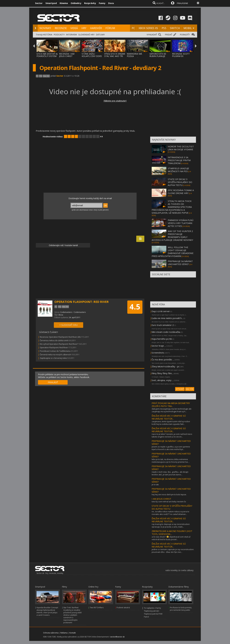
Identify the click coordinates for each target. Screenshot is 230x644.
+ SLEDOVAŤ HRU (69, 325)
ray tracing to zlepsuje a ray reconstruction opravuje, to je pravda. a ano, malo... (171, 525)
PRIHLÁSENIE (182, 3)
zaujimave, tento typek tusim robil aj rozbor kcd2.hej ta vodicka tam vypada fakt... (171, 423)
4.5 (135, 307)
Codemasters (66, 312)
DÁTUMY (100, 35)
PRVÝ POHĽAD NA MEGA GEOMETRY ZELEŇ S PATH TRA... (171, 405)
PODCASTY (59, 35)
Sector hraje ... (159, 346)
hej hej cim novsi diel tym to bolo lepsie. (169, 494)
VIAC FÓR (190, 389)
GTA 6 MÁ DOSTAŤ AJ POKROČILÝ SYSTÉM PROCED (47, 56)
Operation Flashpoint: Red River (54, 347)
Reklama (64, 633)
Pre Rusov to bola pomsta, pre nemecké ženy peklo (181, 609)
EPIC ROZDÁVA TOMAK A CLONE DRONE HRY (181, 192)
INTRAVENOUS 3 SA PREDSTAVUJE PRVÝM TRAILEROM (179, 160)
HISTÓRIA (48, 35)
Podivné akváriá (123, 608)
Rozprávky (90, 3)
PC (133, 28)
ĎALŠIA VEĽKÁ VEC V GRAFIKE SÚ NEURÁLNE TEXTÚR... (169, 417)
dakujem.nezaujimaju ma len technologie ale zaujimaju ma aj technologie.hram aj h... (172, 410)
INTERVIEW (71, 35)
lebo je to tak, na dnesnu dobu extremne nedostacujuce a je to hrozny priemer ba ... (171, 461)
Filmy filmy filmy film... (162, 373)
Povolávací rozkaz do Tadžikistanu (55, 351)
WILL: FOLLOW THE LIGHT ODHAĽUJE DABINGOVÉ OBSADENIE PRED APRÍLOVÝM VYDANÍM (173, 252)
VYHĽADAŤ (152, 35)
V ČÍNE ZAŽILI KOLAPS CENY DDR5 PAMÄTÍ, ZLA (92, 56)
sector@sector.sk (117, 637)
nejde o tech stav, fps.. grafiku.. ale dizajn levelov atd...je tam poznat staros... (170, 473)
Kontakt (73, 633)
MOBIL (188, 28)
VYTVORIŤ (180, 389)
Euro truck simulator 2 (163, 325)
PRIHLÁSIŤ (53, 382)
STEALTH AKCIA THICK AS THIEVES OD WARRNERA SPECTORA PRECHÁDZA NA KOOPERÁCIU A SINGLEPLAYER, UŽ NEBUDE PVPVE (172, 207)
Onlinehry (76, 3)
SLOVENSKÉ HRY (86, 35)
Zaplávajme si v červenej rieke (53, 358)
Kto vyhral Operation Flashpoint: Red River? (59, 344)
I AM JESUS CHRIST (161, 499)
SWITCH (175, 28)
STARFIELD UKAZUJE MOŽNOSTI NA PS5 (178, 170)
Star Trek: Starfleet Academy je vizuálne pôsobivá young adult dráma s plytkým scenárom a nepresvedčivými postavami (72, 615)
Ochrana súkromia (51, 633)
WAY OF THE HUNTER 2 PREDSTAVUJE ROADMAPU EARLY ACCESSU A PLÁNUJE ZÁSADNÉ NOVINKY (172, 236)
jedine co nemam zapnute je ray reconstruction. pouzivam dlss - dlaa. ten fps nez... (173, 551)
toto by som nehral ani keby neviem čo (169, 502)
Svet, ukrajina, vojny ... (162, 380)
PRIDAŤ (169, 35)
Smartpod (51, 3)
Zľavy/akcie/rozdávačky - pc (166, 366)
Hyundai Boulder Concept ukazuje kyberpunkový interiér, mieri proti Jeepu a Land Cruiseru (47, 611)
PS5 (164, 28)
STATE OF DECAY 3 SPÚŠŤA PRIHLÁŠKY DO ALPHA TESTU (180, 182)
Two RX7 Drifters (97, 608)
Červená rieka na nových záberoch (55, 355)
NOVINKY (45, 28)
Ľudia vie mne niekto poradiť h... (167, 318)
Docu (111, 3)
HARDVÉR (96, 28)
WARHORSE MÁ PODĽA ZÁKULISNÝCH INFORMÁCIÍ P (134, 57)
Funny (102, 3)
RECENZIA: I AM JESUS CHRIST (67, 55)
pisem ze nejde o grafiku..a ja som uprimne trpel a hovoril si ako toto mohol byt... (171, 448)
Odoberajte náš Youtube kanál (63, 245)
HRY (84, 28)
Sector (39, 3)
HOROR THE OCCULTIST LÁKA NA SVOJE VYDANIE (181, 148)
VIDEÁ (74, 28)
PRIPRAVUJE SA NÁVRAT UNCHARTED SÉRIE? (180, 263)
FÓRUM (110, 28)
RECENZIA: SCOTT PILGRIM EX (181, 55)
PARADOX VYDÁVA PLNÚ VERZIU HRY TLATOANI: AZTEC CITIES (181, 223)
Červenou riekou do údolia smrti (54, 340)
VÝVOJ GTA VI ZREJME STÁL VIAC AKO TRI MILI (115, 56)
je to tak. (155, 485)
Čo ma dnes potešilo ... (163, 359)
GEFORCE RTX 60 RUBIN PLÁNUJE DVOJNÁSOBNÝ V (158, 56)
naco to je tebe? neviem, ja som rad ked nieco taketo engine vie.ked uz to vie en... (172, 435)
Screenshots (158, 353)
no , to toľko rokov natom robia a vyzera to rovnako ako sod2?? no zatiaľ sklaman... (170, 513)
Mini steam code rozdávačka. (166, 332)
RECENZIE (61, 28)
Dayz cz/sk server (161, 311)
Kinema (64, 3)
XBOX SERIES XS (148, 28)
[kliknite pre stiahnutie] (115, 101)
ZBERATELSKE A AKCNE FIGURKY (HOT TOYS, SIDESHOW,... (172, 532)
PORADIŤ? (185, 35)
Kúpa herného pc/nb (162, 339)
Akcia (61, 315)
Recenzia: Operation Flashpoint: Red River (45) (60, 337)
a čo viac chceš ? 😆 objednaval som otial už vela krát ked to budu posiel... (171, 538)
